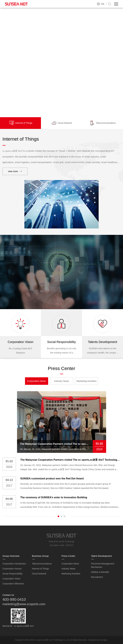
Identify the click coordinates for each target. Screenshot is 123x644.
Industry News (61, 381)
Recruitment (97, 577)
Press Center (68, 556)
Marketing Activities (86, 381)
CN (103, 4)
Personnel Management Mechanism (103, 565)
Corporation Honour (12, 569)
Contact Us (8, 595)
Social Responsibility (13, 574)
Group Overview (11, 556)
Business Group (40, 556)
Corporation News (36, 381)
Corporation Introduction (14, 564)
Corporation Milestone (13, 584)
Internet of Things (41, 569)
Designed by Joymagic (98, 640)
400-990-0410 (14, 599)
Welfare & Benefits (100, 572)
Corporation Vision (11, 579)
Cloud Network (39, 574)
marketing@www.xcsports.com (24, 604)
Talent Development (101, 556)
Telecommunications (42, 564)
